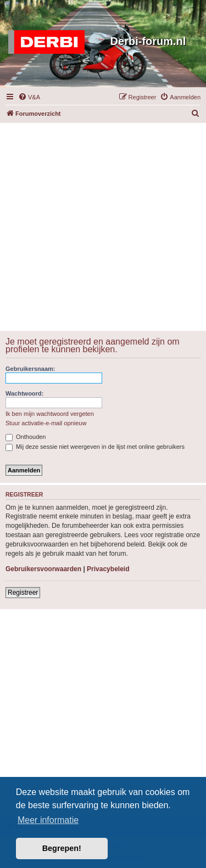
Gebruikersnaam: (30, 369)
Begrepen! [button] (62, 848)
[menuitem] (29, 97)
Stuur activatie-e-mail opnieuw (46, 423)
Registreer (23, 593)
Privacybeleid (108, 569)
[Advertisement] (103, 226)
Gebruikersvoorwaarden (43, 569)
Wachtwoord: (24, 393)
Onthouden (26, 437)
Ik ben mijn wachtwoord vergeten (50, 414)
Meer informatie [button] (48, 820)
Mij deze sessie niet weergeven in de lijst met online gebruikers (95, 447)
